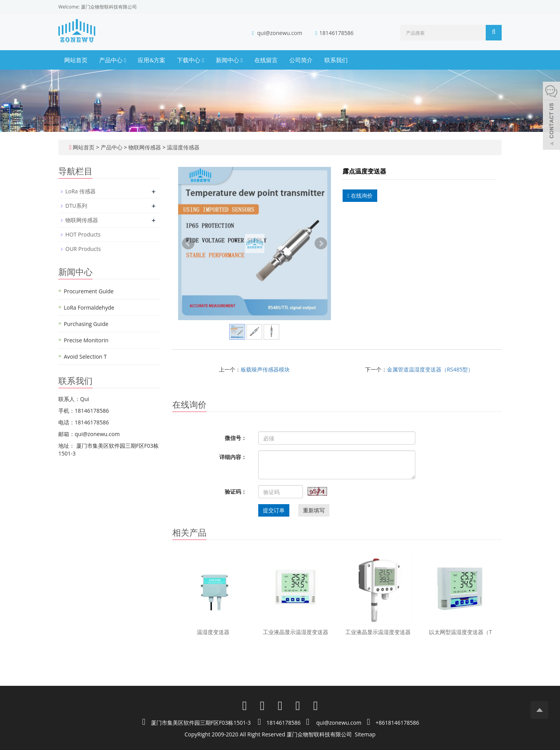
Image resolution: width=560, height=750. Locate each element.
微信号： (236, 438)
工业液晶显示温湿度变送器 (296, 632)
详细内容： (233, 457)
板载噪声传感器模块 (265, 369)
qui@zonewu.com (280, 33)
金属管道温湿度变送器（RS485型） (430, 369)
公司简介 (301, 60)
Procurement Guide (89, 291)
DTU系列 (76, 206)
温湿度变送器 (213, 632)
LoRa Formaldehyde (89, 308)
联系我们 (336, 60)
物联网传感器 (144, 147)
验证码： (236, 492)
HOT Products (83, 234)
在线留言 (266, 60)
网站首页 (76, 60)
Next (321, 244)
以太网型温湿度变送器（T (460, 632)
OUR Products (83, 249)
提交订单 (274, 510)
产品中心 (113, 60)
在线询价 (360, 195)
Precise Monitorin (86, 340)
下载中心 (190, 60)
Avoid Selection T (85, 357)
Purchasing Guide (86, 324)
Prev (188, 244)
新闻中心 (229, 60)
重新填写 (314, 510)
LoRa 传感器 (80, 191)
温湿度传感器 (183, 147)
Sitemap (365, 734)
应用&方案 (151, 60)
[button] (125, 60)
